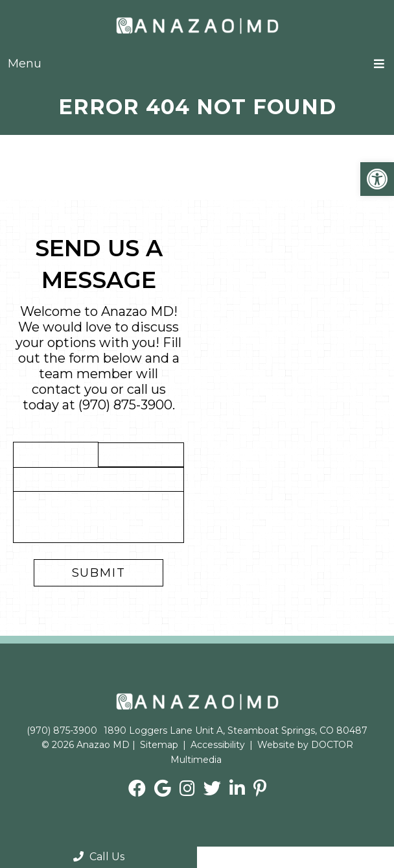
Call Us (99, 857)
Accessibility (218, 745)
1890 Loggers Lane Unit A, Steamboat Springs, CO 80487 (236, 730)
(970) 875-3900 (125, 405)
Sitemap (159, 745)
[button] (377, 179)
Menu (25, 64)
